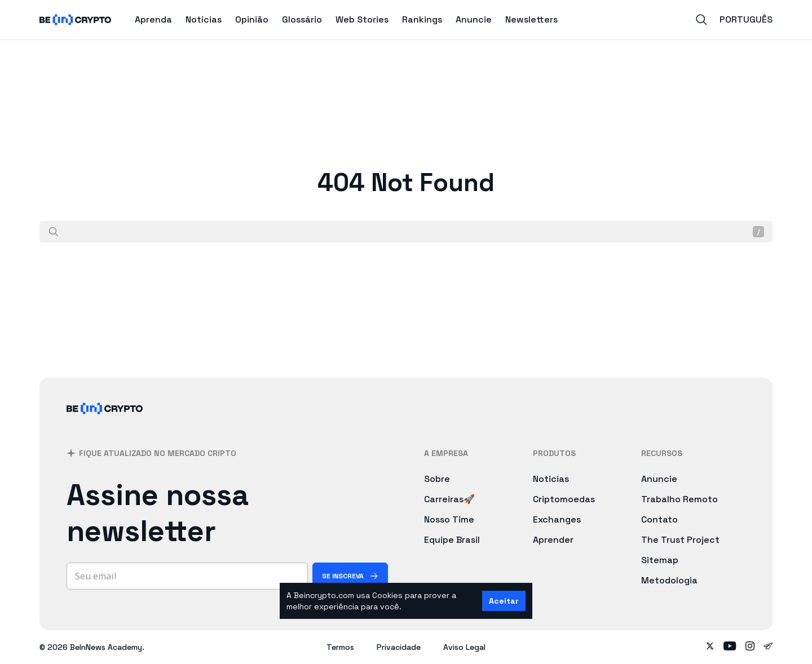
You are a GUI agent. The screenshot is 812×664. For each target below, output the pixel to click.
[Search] (701, 20)
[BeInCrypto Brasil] (105, 423)
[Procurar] (54, 232)
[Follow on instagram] (750, 647)
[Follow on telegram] (768, 647)
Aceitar (504, 601)
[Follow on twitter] (710, 647)
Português (746, 19)
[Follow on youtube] (730, 647)
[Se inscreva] (350, 576)
